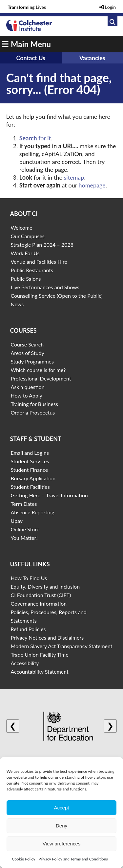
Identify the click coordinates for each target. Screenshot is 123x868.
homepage (92, 185)
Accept (62, 808)
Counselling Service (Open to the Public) (56, 296)
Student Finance (29, 470)
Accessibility (25, 663)
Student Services (30, 461)
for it (35, 138)
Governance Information (39, 603)
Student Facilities (30, 487)
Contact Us (31, 58)
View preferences (62, 844)
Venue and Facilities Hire (39, 262)
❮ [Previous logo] (13, 726)
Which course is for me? (38, 370)
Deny (61, 826)
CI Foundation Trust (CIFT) (41, 595)
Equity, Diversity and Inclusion (45, 586)
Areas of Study (27, 353)
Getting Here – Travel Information (49, 495)
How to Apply (26, 395)
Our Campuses (27, 236)
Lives (27, 7)
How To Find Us (29, 578)
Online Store (25, 529)
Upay (17, 521)
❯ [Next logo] (110, 726)
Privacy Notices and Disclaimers (47, 638)
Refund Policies (28, 629)
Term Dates (24, 504)
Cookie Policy (23, 859)
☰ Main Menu (26, 44)
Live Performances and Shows (45, 287)
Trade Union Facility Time (39, 655)
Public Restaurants (32, 270)
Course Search (27, 344)
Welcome (21, 228)
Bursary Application (33, 478)
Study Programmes (32, 361)
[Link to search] (113, 21)
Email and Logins (30, 453)
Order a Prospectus (33, 412)
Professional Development (41, 378)
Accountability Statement (39, 672)
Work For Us (25, 253)
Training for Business (34, 404)
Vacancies (92, 58)
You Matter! (24, 538)
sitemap (74, 177)
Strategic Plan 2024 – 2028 (42, 245)
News (17, 304)
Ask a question (27, 387)
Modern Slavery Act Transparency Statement (61, 646)
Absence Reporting (32, 512)
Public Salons (26, 279)
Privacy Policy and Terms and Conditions (73, 859)
